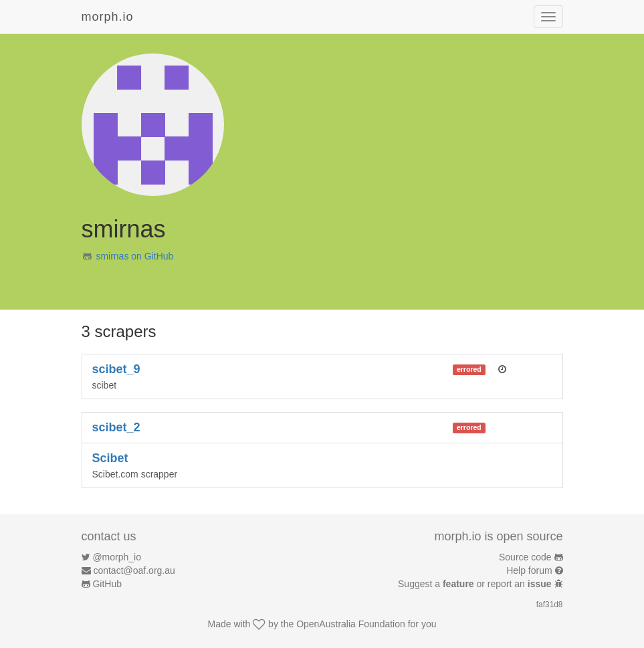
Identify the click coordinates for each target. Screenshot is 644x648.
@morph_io (117, 557)
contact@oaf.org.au (134, 570)
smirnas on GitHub (134, 256)
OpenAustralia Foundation (351, 624)
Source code (525, 557)
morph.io (108, 17)
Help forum (529, 570)
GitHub (107, 584)
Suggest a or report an (476, 584)
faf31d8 (550, 605)
